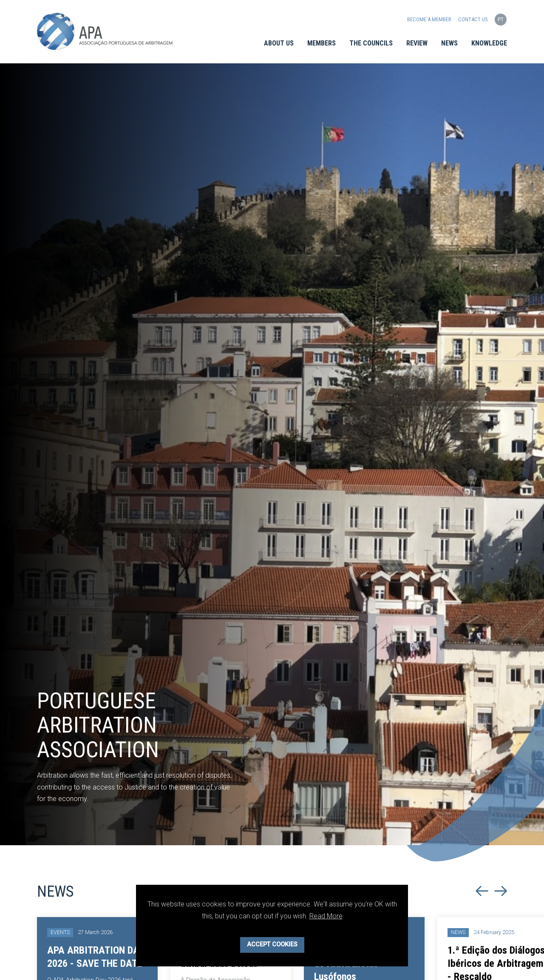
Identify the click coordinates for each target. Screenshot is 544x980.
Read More (326, 916)
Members (322, 43)
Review (417, 43)
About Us (279, 43)
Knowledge (489, 43)
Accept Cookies (272, 944)
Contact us (473, 19)
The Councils (371, 43)
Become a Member (429, 19)
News (449, 43)
